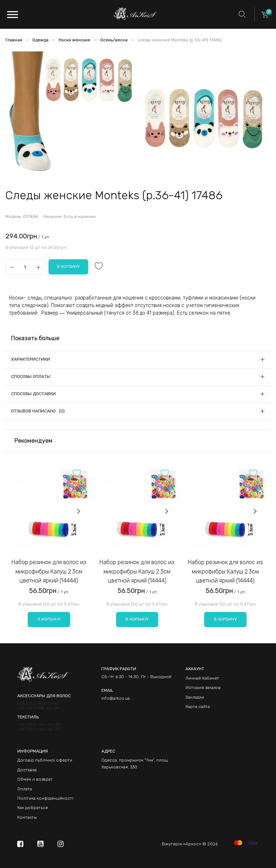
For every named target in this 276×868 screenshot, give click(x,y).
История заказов (203, 687)
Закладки (195, 697)
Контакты (27, 817)
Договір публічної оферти (45, 760)
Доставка (27, 770)
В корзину (49, 619)
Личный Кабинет (202, 678)
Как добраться (33, 808)
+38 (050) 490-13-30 (38, 703)
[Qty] (25, 267)
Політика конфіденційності (45, 798)
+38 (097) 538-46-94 (38, 708)
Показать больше (35, 338)
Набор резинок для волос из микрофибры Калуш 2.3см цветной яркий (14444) (49, 571)
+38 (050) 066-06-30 (39, 725)
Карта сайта (198, 707)
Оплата (25, 789)
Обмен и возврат (35, 779)
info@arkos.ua (116, 698)
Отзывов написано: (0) (38, 411)
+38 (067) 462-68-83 (38, 729)
